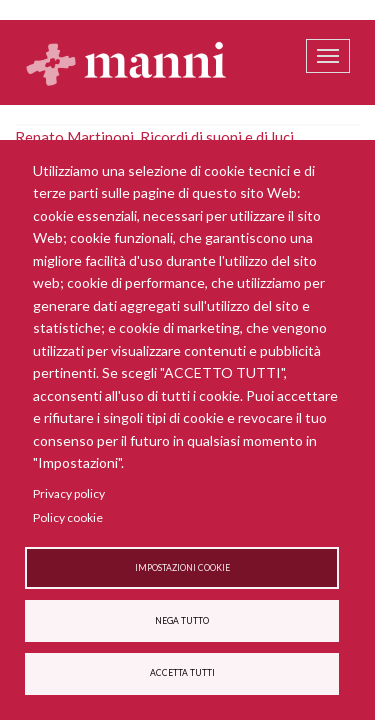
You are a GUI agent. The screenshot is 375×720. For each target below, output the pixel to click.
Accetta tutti (182, 673)
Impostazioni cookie (182, 568)
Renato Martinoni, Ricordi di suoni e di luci (154, 137)
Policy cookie (68, 517)
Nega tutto (182, 621)
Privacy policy (69, 493)
